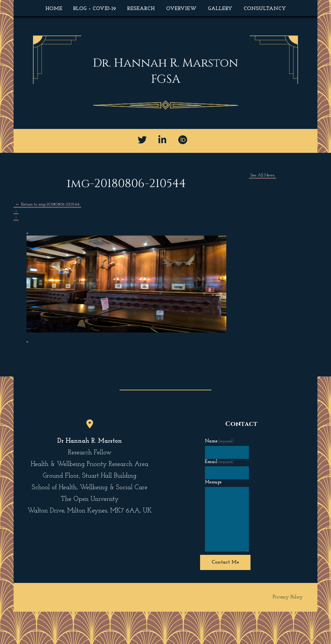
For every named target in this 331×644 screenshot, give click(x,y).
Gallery (220, 9)
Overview (181, 9)
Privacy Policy (288, 597)
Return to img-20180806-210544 (47, 204)
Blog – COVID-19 (95, 9)
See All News (262, 175)
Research (141, 9)
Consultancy (265, 9)
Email (219, 462)
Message (213, 482)
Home (54, 9)
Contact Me (225, 562)
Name (219, 441)
